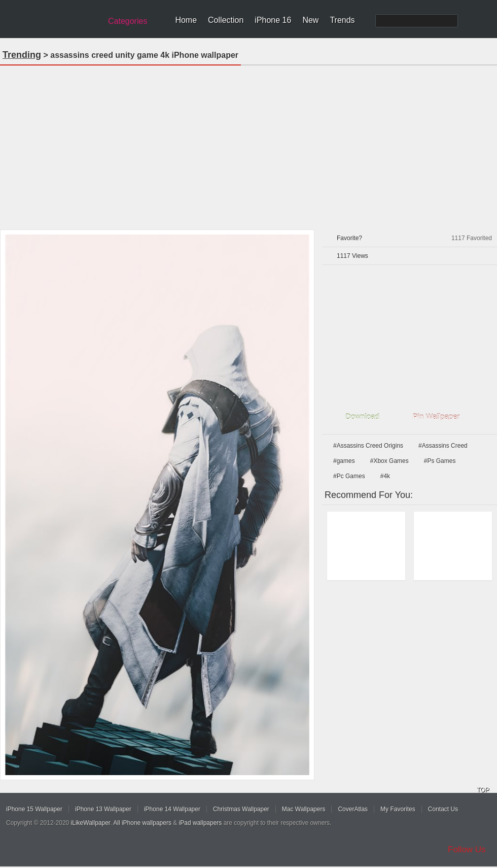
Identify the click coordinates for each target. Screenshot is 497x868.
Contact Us (443, 809)
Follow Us (467, 849)
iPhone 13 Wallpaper (103, 809)
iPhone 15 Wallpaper (34, 809)
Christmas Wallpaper (241, 809)
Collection (226, 20)
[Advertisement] (249, 144)
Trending (22, 55)
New (310, 20)
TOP (483, 790)
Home (186, 20)
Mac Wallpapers (304, 809)
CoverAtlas (353, 809)
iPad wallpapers (201, 823)
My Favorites (398, 809)
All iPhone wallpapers (142, 823)
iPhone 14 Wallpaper (172, 809)
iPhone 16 (273, 20)
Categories (128, 21)
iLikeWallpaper (91, 823)
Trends (342, 20)
